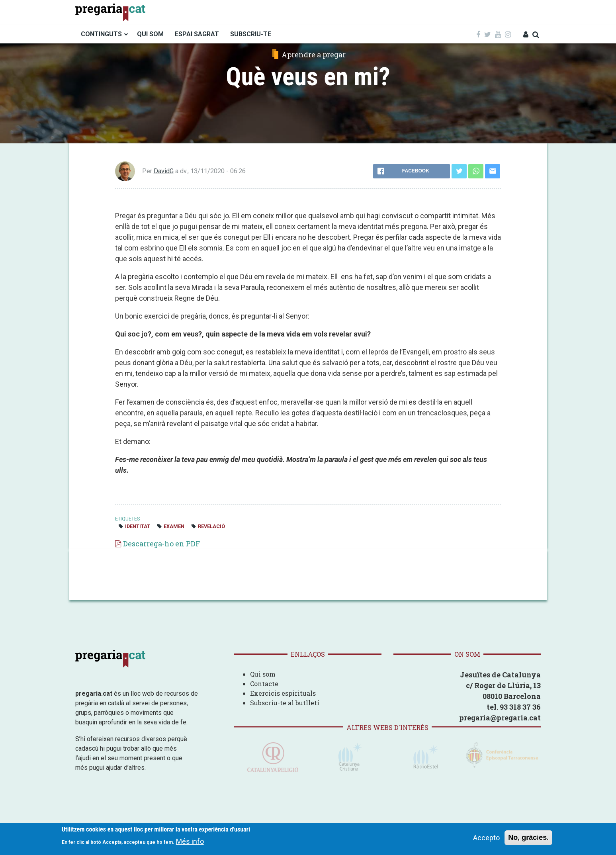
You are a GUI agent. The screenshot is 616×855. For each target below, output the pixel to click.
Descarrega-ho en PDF (161, 544)
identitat (138, 526)
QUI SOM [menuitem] (150, 34)
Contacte (264, 684)
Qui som (263, 674)
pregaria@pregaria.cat (500, 718)
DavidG (164, 171)
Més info (190, 842)
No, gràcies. (528, 837)
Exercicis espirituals (283, 693)
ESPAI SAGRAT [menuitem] (197, 34)
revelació (211, 526)
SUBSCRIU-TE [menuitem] (251, 34)
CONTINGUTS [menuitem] (101, 34)
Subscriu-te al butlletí (285, 703)
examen (174, 526)
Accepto (486, 838)
